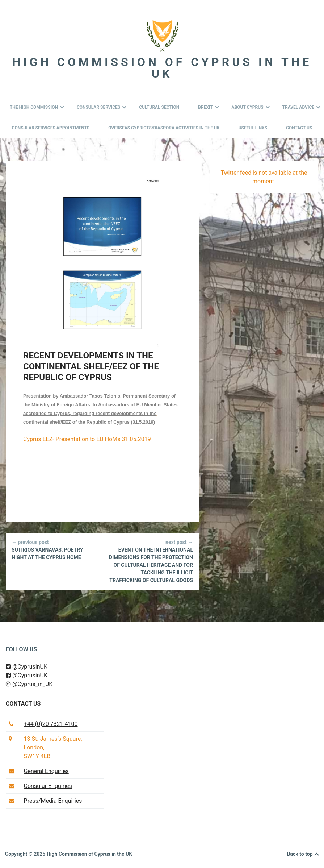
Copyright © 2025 (26, 854)
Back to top (303, 854)
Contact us (23, 704)
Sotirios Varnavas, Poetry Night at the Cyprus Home (54, 549)
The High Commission (37, 107)
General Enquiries (46, 771)
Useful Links (253, 128)
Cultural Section (159, 107)
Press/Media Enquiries (53, 801)
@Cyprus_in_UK (29, 684)
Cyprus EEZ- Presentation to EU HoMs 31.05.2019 (87, 439)
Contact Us (299, 128)
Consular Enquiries (48, 786)
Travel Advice (301, 107)
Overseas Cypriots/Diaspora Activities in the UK (164, 128)
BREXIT (209, 107)
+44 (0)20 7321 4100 (51, 724)
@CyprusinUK (27, 667)
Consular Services (102, 107)
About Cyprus (251, 107)
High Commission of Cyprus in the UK (162, 68)
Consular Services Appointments (51, 128)
